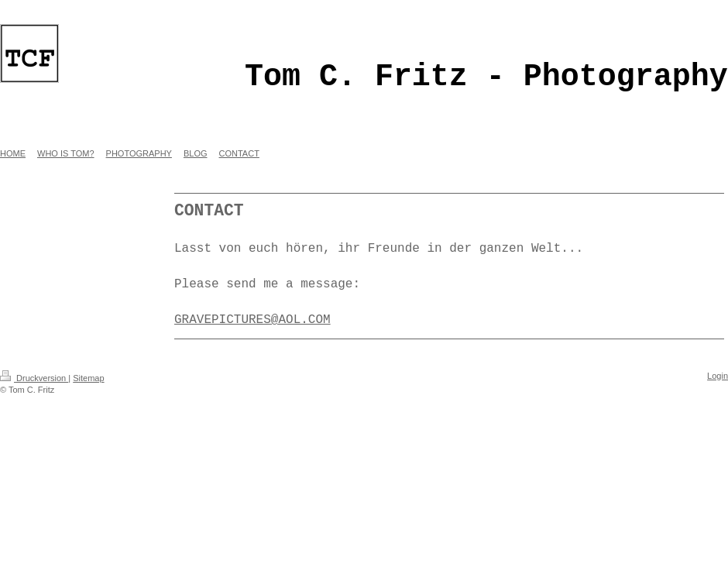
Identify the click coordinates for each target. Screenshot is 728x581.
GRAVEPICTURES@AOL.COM (252, 320)
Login (718, 376)
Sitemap (88, 378)
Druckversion (34, 378)
